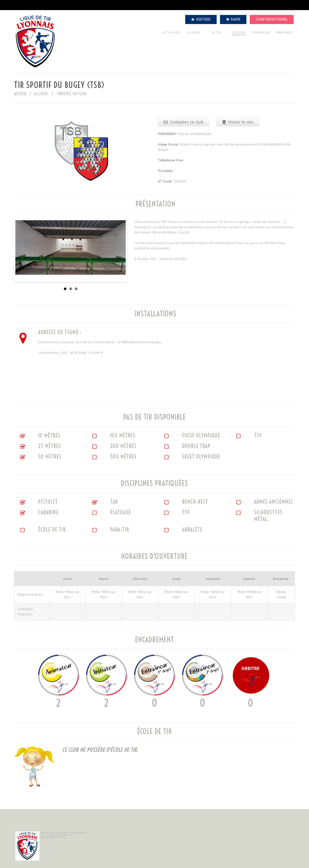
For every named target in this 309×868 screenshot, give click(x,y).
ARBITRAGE (284, 32)
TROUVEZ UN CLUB (72, 94)
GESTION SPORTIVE (239, 34)
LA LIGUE (194, 32)
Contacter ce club (184, 122)
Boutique (201, 19)
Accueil (20, 94)
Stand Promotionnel (272, 19)
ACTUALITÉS (171, 32)
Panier (233, 19)
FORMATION (261, 32)
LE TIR (216, 32)
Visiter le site (238, 122)
